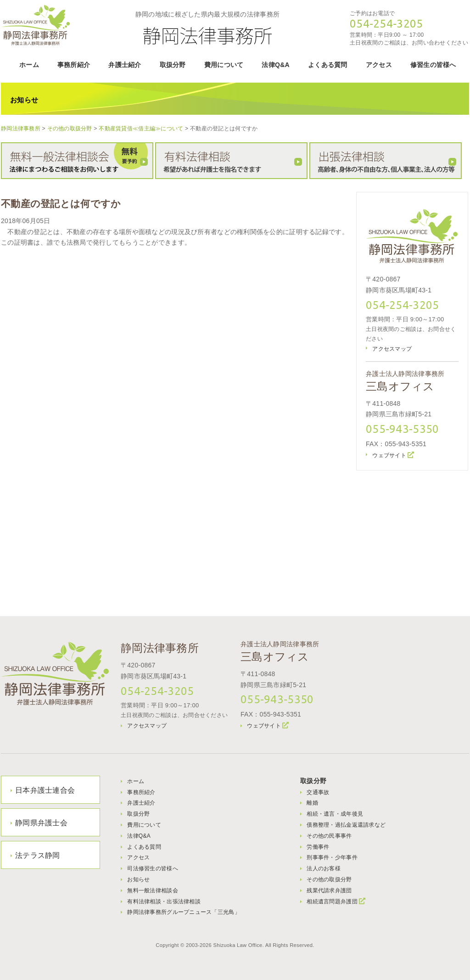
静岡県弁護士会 (41, 823)
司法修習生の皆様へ (153, 868)
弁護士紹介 (125, 65)
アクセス (379, 65)
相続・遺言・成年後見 (335, 814)
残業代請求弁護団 (329, 890)
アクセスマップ (392, 349)
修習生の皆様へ (433, 65)
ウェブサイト (389, 455)
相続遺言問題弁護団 (332, 902)
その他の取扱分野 (329, 879)
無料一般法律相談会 (153, 890)
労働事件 (318, 847)
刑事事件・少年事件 (332, 857)
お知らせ (138, 879)
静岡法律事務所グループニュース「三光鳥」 (184, 912)
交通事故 (318, 792)
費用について (224, 65)
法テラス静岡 (38, 855)
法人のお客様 (324, 868)
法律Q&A (276, 65)
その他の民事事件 (329, 836)
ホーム (29, 65)
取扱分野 (173, 65)
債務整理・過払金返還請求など (346, 825)
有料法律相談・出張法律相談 (164, 902)
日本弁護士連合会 (45, 790)
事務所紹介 (74, 65)
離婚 (312, 803)
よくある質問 (328, 65)
